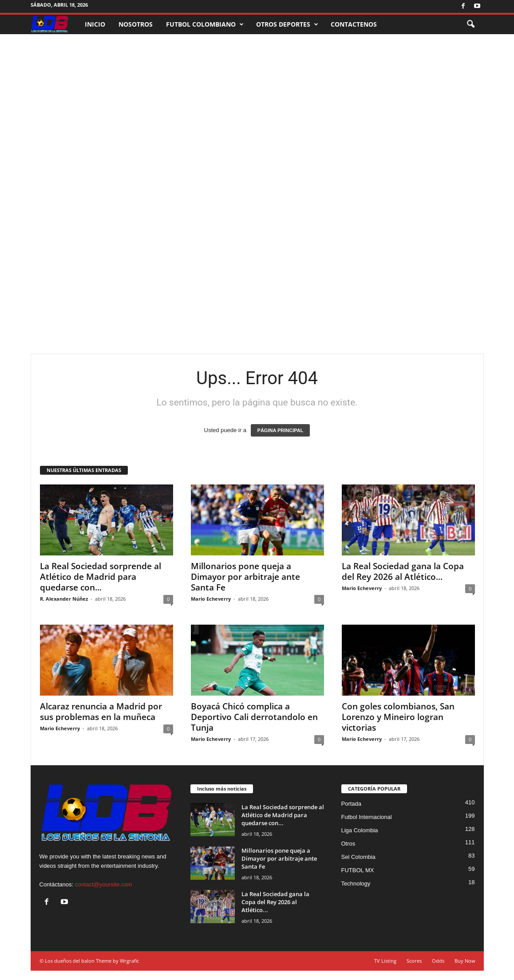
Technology (356, 884)
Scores (414, 961)
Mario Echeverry (211, 599)
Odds (438, 961)
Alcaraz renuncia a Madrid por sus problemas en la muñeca (101, 712)
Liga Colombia (360, 830)
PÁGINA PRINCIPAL (281, 430)
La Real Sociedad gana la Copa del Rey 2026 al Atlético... (403, 571)
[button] (471, 24)
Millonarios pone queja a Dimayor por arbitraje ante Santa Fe (245, 577)
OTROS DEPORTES (287, 24)
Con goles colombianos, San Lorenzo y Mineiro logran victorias (398, 717)
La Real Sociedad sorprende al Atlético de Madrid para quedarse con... (101, 577)
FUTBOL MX (358, 870)
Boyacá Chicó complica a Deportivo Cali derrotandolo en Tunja (254, 717)
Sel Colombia (358, 857)
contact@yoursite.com (104, 884)
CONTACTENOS (354, 24)
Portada (352, 804)
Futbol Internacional (367, 817)
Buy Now (465, 961)
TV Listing (385, 961)
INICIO (95, 24)
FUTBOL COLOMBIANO (205, 24)
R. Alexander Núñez (64, 599)
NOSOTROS (136, 24)
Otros (348, 844)
